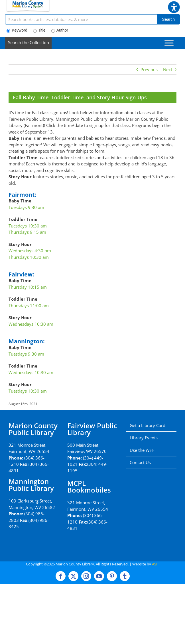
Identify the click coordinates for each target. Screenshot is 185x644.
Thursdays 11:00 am (29, 305)
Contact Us (140, 462)
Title (39, 30)
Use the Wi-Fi (143, 450)
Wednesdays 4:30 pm (30, 251)
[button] (174, 4)
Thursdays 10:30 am (29, 257)
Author (60, 30)
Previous (149, 69)
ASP (155, 564)
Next (168, 69)
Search (168, 19)
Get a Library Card (148, 425)
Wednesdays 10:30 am (31, 324)
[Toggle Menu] (169, 43)
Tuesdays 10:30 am (28, 226)
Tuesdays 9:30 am (26, 207)
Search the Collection (29, 42)
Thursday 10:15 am (28, 287)
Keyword (17, 30)
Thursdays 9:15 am (27, 232)
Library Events (144, 438)
